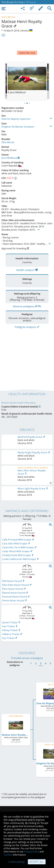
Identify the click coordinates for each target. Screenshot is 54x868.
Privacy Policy (32, 852)
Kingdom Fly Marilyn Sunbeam (18, 118)
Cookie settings (17, 862)
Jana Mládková (11, 149)
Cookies (8, 855)
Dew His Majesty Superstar (16, 110)
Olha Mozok (8, 134)
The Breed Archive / (13, 2)
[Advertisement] (27, 44)
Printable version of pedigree (27, 639)
